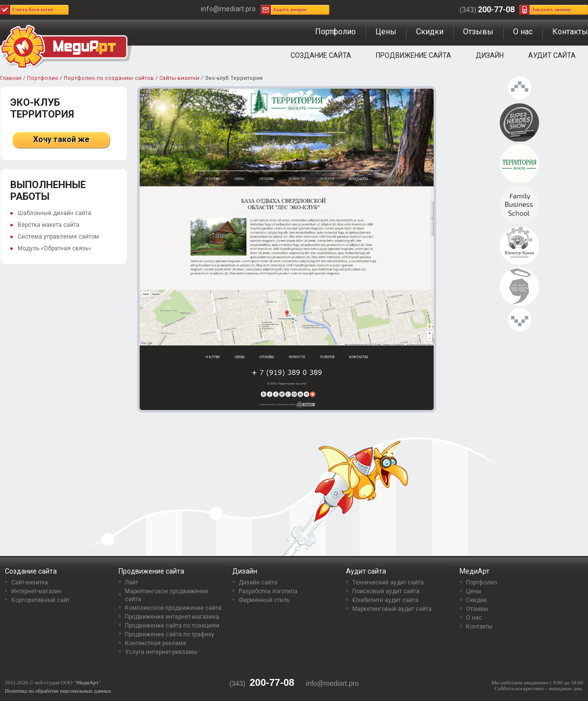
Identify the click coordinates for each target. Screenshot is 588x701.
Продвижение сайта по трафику (170, 634)
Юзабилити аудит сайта (385, 600)
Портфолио (335, 32)
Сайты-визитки (179, 78)
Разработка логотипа (268, 591)
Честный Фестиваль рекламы (519, 287)
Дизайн (490, 55)
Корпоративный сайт (40, 600)
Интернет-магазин (37, 591)
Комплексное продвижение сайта (173, 608)
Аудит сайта (552, 55)
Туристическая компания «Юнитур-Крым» (519, 246)
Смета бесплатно (33, 9)
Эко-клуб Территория (519, 164)
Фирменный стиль (264, 600)
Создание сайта (321, 55)
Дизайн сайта (258, 582)
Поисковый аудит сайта (386, 591)
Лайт (132, 582)
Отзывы (478, 32)
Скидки (430, 32)
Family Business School (519, 205)
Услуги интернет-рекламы (161, 652)
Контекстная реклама (156, 643)
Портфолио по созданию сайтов (109, 78)
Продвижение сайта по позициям (172, 626)
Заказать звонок (551, 9)
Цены (386, 32)
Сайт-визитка (30, 582)
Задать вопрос (290, 9)
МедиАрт (475, 571)
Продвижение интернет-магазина (172, 617)
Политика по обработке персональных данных (58, 691)
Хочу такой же (61, 139)
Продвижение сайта (414, 55)
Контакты (570, 32)
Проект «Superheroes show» (519, 123)
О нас (523, 32)
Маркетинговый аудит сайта (392, 609)
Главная (11, 78)
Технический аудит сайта (388, 582)
